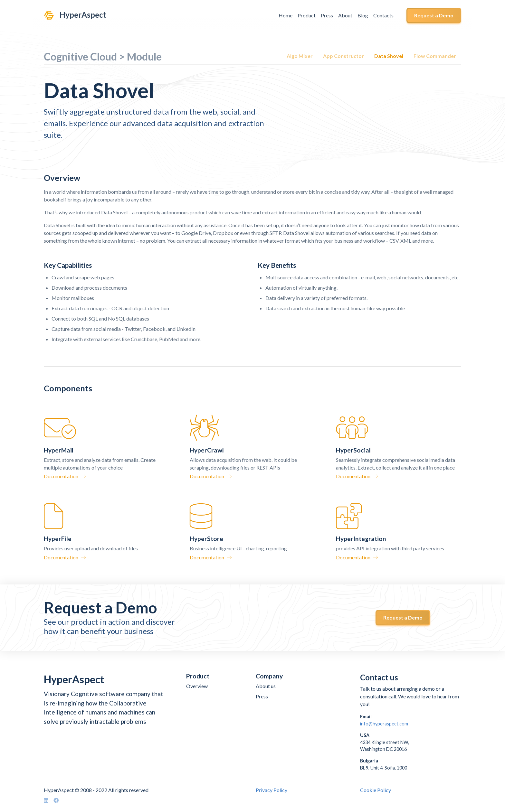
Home (286, 15)
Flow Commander (435, 56)
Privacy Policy (272, 790)
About (345, 15)
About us (266, 686)
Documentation (65, 476)
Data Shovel (389, 56)
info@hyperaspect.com (384, 724)
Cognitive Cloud (80, 56)
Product (307, 15)
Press (327, 15)
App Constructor (343, 56)
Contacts (383, 15)
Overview (197, 686)
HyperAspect (83, 15)
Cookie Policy (376, 790)
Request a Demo (434, 15)
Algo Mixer (300, 56)
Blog (363, 15)
